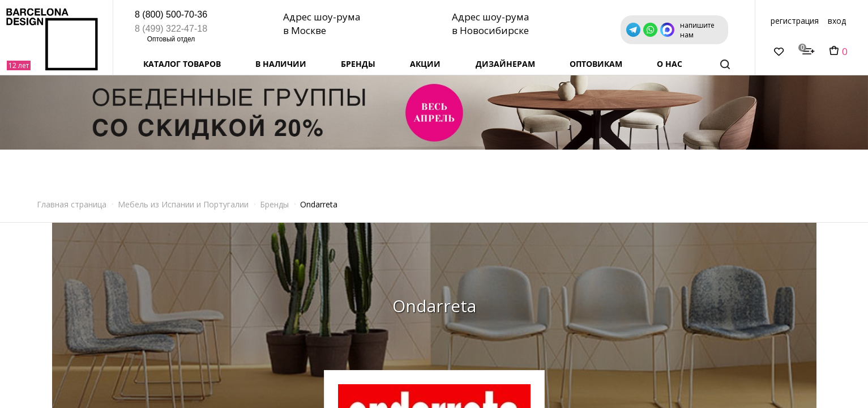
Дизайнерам (505, 64)
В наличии (281, 64)
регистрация (795, 21)
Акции (425, 64)
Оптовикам (596, 64)
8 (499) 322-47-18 (171, 29)
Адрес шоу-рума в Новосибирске (493, 23)
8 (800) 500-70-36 (171, 14)
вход (837, 21)
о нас (670, 64)
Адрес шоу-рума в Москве (324, 23)
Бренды (358, 64)
